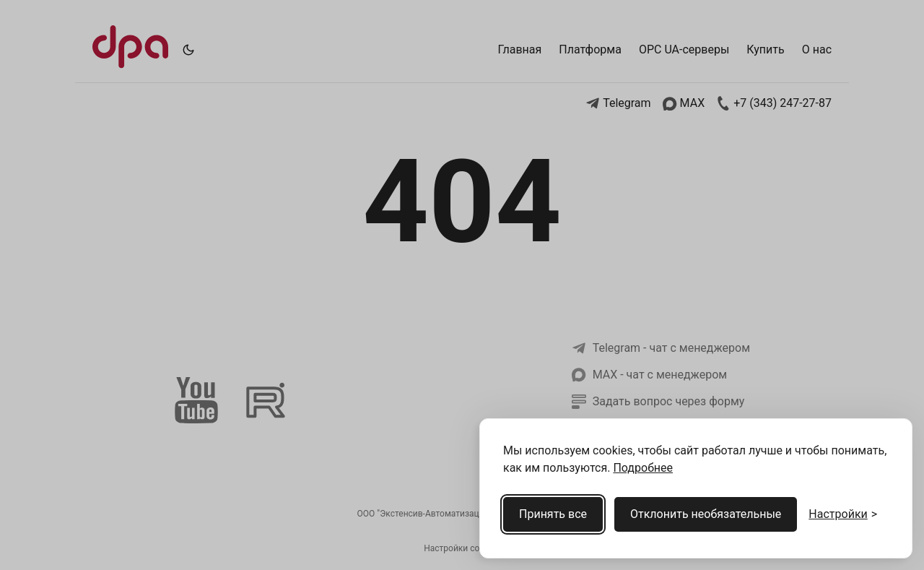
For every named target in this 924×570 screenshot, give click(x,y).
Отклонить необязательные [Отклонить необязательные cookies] (706, 514)
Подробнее (643, 468)
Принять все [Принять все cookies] (553, 514)
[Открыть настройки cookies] (843, 514)
